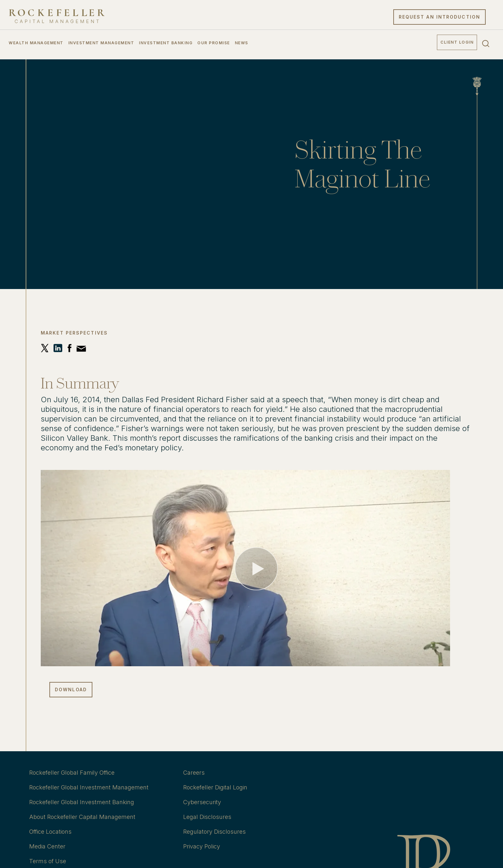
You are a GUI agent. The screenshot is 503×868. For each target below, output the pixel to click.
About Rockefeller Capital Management (82, 817)
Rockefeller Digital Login (215, 787)
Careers (194, 773)
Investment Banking (166, 43)
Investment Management (101, 43)
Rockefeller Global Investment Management (89, 787)
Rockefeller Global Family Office (72, 773)
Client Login (457, 42)
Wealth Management (36, 43)
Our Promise (214, 43)
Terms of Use (48, 861)
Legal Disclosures (207, 817)
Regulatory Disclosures (214, 832)
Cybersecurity (202, 802)
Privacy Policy (202, 846)
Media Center (47, 846)
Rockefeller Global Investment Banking (82, 802)
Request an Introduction (439, 17)
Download (71, 689)
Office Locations (50, 832)
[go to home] (57, 16)
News (242, 43)
